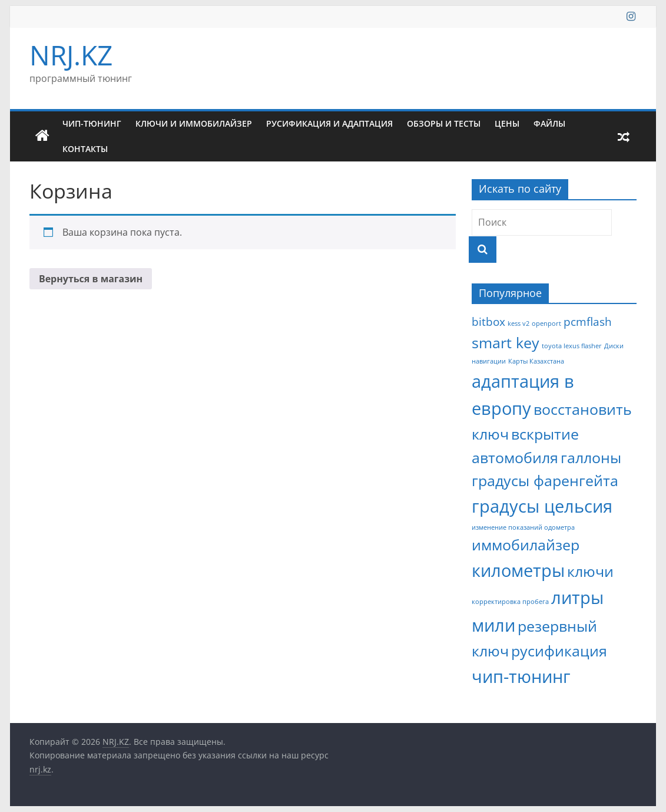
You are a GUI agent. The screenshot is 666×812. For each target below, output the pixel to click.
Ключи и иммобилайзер (194, 123)
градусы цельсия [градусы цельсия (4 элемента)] (542, 506)
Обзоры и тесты (444, 123)
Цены (507, 123)
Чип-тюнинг (92, 123)
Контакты (85, 149)
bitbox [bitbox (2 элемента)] (488, 322)
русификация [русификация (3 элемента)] (559, 651)
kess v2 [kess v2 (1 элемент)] (518, 324)
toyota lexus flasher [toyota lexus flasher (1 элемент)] (572, 346)
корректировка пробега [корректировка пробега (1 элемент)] (510, 602)
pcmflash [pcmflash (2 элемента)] (588, 322)
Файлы (549, 123)
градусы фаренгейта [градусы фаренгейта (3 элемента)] (545, 481)
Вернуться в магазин (91, 279)
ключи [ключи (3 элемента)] (590, 571)
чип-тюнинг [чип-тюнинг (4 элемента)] (521, 676)
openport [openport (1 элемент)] (546, 324)
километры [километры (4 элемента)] (518, 570)
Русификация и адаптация (329, 123)
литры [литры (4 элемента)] (577, 598)
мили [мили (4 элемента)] (493, 625)
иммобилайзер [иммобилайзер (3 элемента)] (526, 545)
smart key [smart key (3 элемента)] (506, 343)
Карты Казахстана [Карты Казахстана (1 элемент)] (536, 361)
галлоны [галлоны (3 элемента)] (591, 458)
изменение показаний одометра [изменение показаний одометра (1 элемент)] (523, 527)
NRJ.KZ (71, 55)
